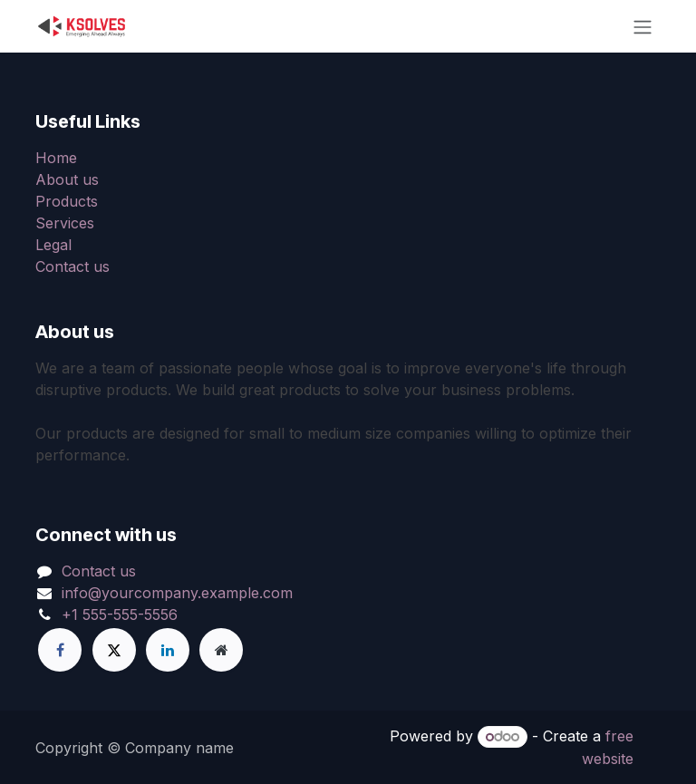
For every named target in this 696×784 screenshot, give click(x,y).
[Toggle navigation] (643, 26)
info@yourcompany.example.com (177, 593)
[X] (114, 650)
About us (67, 179)
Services (65, 223)
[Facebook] (60, 650)
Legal (53, 245)
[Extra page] (221, 650)
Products (67, 201)
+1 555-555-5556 (120, 615)
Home (56, 158)
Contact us (72, 266)
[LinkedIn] (168, 650)
